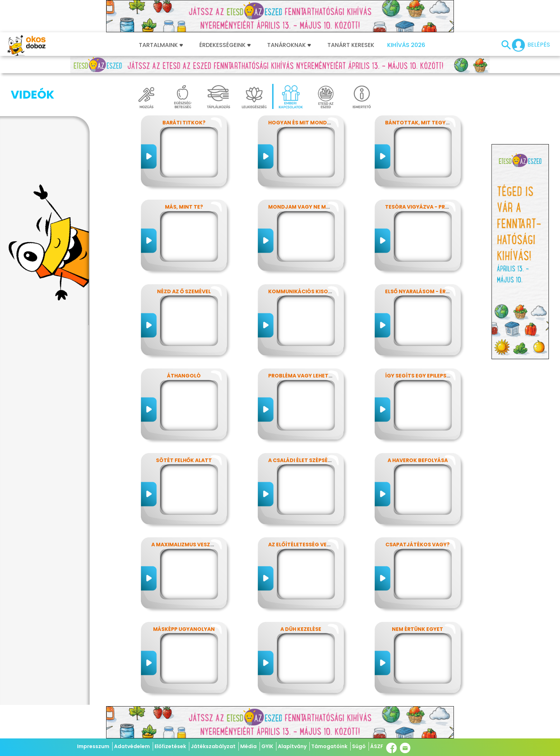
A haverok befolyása (418, 460)
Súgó (359, 746)
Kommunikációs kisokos (304, 291)
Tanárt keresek (351, 45)
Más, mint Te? (184, 207)
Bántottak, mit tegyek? (420, 123)
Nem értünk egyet (417, 629)
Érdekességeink (225, 45)
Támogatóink (329, 746)
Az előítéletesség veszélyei (307, 545)
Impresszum (93, 746)
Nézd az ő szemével (184, 291)
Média (248, 746)
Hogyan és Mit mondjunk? (306, 123)
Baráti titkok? (184, 123)
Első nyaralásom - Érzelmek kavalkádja (443, 291)
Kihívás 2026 (406, 45)
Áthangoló (184, 376)
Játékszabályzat (213, 746)
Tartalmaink (161, 45)
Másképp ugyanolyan (184, 629)
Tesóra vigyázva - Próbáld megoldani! (441, 207)
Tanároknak (289, 45)
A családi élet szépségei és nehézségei (322, 460)
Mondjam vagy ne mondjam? (310, 207)
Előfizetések (170, 746)
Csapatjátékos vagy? (417, 545)
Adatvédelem (132, 746)
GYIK (267, 746)
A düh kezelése (301, 629)
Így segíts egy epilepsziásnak (427, 376)
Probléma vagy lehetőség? (307, 376)
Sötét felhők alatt (184, 460)
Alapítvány (292, 746)
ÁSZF (377, 746)
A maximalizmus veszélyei (187, 545)
